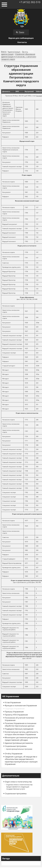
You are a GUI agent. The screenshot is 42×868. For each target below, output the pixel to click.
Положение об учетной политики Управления (19, 719)
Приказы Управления (14, 712)
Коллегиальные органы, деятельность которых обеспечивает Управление (21, 733)
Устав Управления (13, 702)
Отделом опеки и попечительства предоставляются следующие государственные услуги (19, 787)
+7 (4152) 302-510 (30, 2)
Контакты (22, 42)
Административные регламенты (19, 743)
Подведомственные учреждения (19, 729)
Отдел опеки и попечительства (18, 782)
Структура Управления (15, 709)
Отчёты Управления (14, 754)
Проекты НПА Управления (16, 715)
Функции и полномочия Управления (21, 706)
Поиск (22, 32)
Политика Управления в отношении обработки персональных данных (21, 725)
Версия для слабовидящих (21, 38)
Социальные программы (16, 746)
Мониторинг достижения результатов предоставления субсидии (21, 739)
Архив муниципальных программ (19, 749)
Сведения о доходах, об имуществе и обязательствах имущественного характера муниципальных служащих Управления (21, 760)
